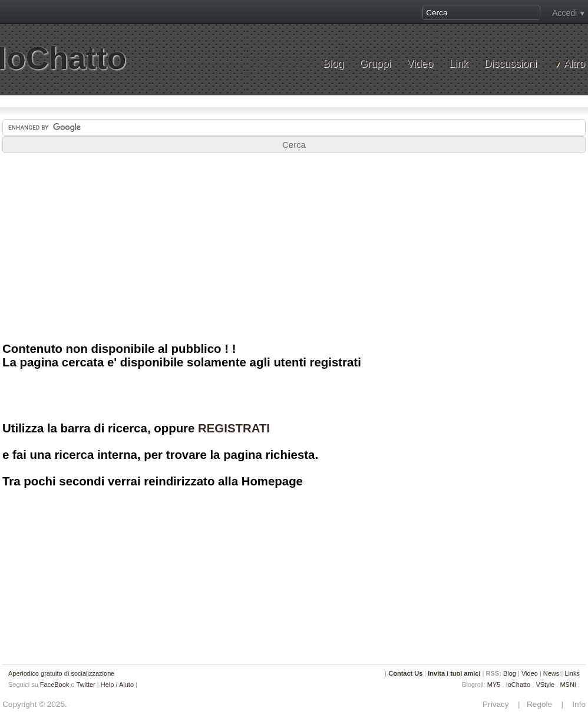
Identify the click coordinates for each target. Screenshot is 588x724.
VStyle (545, 685)
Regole (540, 704)
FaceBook (55, 685)
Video (420, 64)
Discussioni (511, 64)
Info (576, 704)
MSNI (568, 685)
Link (458, 64)
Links (572, 673)
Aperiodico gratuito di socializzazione (61, 673)
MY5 (494, 685)
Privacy (499, 704)
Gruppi (375, 64)
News (551, 673)
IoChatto (518, 685)
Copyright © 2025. (35, 704)
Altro (574, 64)
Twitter (85, 685)
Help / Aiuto (117, 685)
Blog (333, 64)
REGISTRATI (234, 428)
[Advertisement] (294, 247)
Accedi (564, 13)
